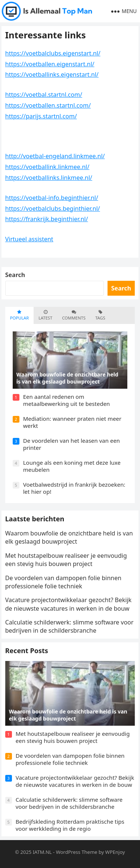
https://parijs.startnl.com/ (41, 116)
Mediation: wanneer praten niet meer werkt (72, 422)
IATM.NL (42, 852)
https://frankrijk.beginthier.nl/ (47, 219)
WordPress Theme (77, 852)
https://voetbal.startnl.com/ (44, 95)
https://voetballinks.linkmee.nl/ (49, 178)
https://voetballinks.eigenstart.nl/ (52, 74)
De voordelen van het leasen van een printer (71, 444)
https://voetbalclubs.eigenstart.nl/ (53, 53)
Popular (19, 315)
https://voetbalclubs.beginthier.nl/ (53, 209)
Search (15, 275)
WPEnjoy (115, 852)
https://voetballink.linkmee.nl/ (47, 167)
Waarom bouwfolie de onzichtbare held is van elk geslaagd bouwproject (69, 537)
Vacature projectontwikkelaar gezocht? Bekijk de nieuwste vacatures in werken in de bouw (69, 604)
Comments (74, 315)
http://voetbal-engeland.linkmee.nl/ (55, 156)
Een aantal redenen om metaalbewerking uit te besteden (67, 400)
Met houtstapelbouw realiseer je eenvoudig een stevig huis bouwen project (66, 560)
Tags (100, 315)
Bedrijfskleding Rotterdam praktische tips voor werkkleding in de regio (70, 825)
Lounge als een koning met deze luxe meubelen (72, 466)
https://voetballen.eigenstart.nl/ (50, 64)
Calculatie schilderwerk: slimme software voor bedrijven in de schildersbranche (69, 626)
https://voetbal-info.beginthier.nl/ (52, 198)
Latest (45, 315)
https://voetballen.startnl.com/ (48, 105)
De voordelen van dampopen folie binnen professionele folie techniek (63, 582)
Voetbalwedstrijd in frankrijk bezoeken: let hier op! (74, 488)
